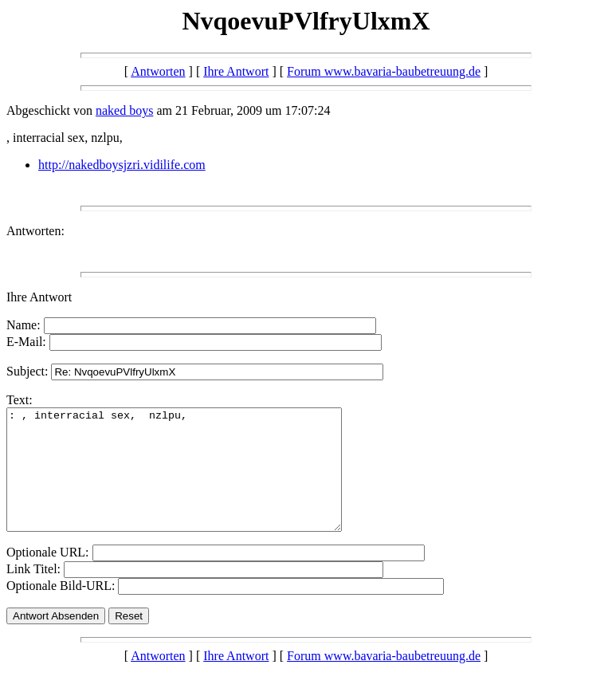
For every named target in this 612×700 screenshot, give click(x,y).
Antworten (158, 71)
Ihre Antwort (236, 71)
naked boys (124, 110)
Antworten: (35, 231)
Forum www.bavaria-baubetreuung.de (384, 71)
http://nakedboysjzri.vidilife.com (122, 165)
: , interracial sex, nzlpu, (194, 482)
